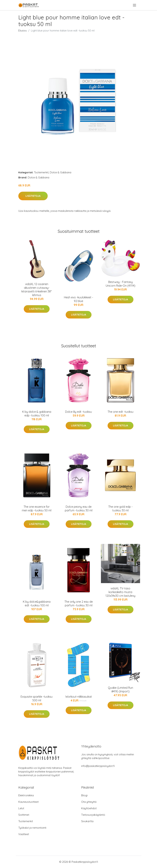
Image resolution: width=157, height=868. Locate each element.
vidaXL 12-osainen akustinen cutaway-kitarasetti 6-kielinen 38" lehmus (37, 290)
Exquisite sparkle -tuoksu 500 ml (37, 698)
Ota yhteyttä (89, 802)
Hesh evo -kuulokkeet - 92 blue (78, 299)
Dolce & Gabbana (61, 172)
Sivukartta (87, 821)
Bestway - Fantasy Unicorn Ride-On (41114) (121, 284)
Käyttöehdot (89, 808)
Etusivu (23, 31)
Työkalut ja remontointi (32, 828)
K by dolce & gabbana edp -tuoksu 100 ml (37, 414)
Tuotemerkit (41, 172)
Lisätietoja (33, 196)
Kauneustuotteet (28, 802)
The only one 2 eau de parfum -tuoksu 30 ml (79, 603)
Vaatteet (24, 834)
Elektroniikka (26, 795)
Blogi (84, 795)
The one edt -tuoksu (121, 412)
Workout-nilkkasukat (79, 697)
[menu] (135, 5)
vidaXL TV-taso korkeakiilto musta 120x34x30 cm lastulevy (120, 592)
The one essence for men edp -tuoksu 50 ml (37, 509)
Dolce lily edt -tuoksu (78, 412)
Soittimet (24, 815)
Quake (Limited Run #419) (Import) (121, 690)
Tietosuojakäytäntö (93, 815)
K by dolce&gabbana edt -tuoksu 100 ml (37, 603)
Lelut (21, 808)
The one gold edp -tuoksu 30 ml (120, 509)
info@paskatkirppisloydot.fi (98, 766)
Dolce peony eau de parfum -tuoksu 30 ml (79, 509)
